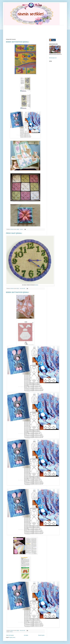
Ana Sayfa (26, 635)
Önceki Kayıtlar (41, 635)
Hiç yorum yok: (23, 288)
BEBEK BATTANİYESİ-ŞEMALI (17, 42)
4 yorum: (21, 229)
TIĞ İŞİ (11, 632)
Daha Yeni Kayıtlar (10, 635)
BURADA (36, 285)
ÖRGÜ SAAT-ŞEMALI (14, 233)
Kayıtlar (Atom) (12, 637)
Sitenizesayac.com (53, 58)
